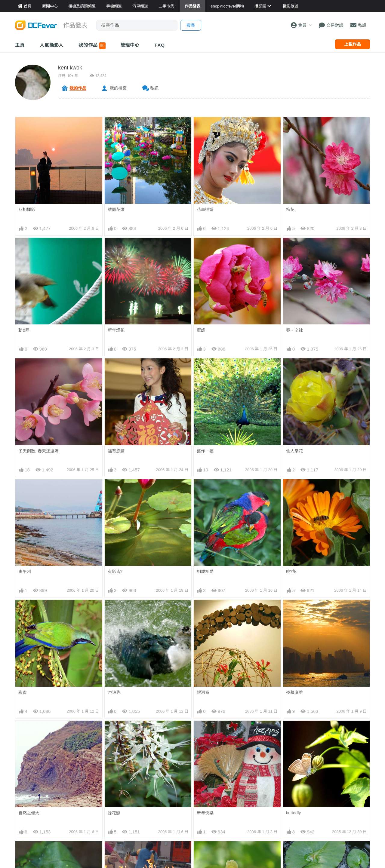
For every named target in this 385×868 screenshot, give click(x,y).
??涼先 (114, 692)
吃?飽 (291, 572)
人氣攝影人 (52, 45)
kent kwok (70, 68)
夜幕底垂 (294, 692)
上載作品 (353, 44)
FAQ (160, 45)
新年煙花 (116, 330)
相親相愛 (205, 572)
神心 (112, 852)
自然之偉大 (29, 813)
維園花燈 (116, 210)
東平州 (25, 572)
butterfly (294, 731)
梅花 (290, 210)
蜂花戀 (114, 813)
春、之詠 (294, 330)
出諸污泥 (294, 852)
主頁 (20, 45)
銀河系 (203, 692)
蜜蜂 (201, 330)
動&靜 (24, 330)
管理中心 (130, 45)
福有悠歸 (116, 451)
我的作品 (92, 46)
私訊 (154, 88)
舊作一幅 (205, 451)
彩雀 (23, 692)
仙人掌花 (294, 451)
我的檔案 (118, 88)
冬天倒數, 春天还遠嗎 (38, 451)
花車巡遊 (205, 210)
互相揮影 (27, 210)
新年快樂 (205, 732)
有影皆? (115, 572)
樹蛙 (23, 852)
